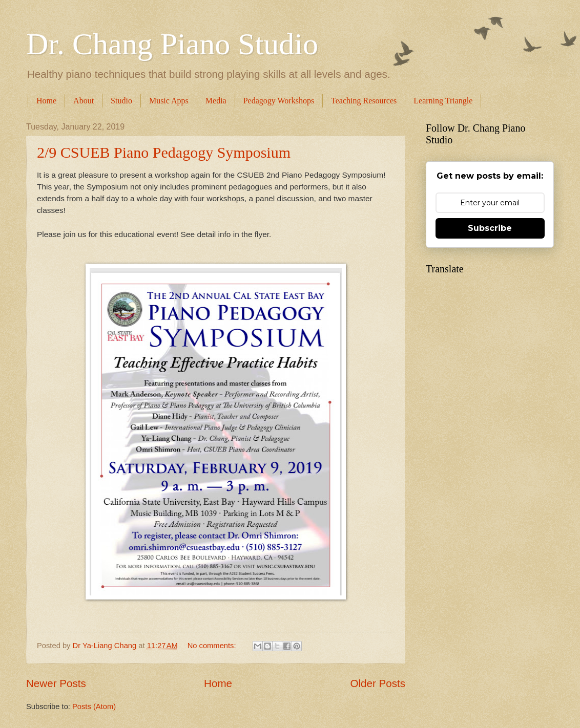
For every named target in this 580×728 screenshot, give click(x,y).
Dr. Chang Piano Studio (172, 44)
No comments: (213, 646)
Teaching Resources (364, 101)
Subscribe (490, 228)
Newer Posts (56, 683)
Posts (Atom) (94, 706)
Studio (121, 101)
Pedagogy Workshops (279, 101)
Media (216, 101)
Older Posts (378, 683)
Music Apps (169, 101)
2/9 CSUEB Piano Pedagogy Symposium (164, 152)
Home (46, 101)
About (84, 101)
